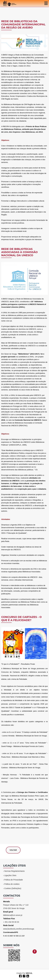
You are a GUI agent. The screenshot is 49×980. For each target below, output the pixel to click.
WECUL (29, 973)
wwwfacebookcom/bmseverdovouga (19, 929)
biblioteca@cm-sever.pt (13, 915)
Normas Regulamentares (15, 871)
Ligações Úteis (10, 875)
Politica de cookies (12, 884)
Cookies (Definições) (13, 888)
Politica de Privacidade (14, 880)
